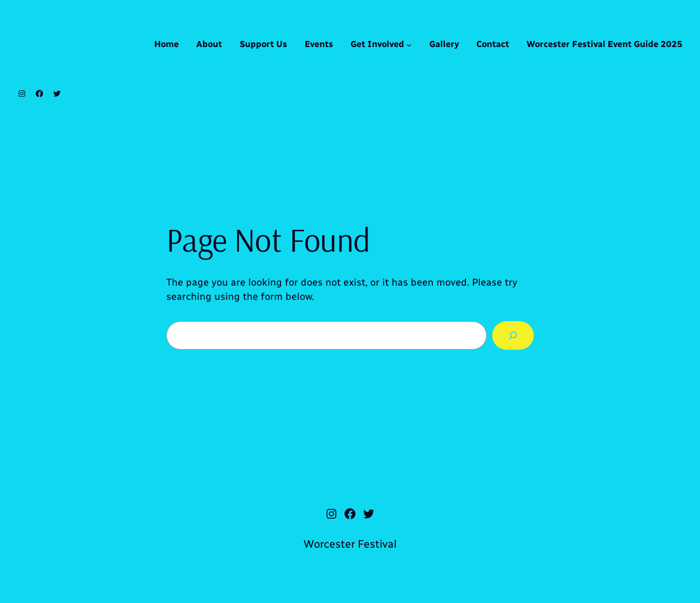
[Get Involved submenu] (409, 45)
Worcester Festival (350, 544)
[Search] (513, 335)
